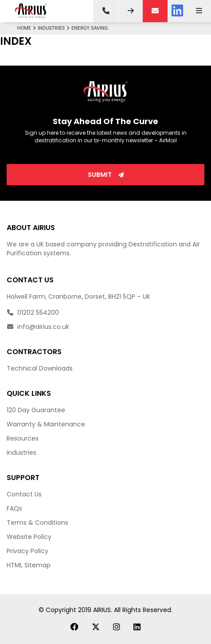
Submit (106, 175)
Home (27, 28)
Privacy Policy (27, 551)
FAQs (14, 508)
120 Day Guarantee (36, 410)
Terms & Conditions (37, 523)
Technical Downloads (40, 368)
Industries (55, 28)
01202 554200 (33, 312)
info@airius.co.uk (38, 327)
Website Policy (29, 537)
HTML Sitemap (29, 565)
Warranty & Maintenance (46, 424)
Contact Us (24, 494)
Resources (23, 438)
